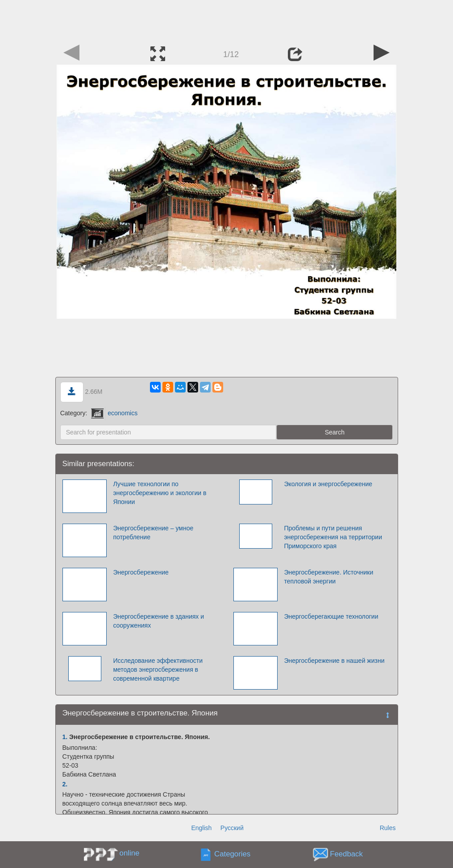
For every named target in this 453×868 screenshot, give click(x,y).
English (201, 828)
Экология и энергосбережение (328, 484)
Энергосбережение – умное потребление (153, 533)
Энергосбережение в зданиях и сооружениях (158, 621)
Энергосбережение (141, 572)
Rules (388, 828)
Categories (232, 854)
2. (65, 784)
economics (114, 413)
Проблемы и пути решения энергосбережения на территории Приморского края (333, 537)
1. (65, 737)
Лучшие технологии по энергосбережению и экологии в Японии (160, 493)
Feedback (346, 854)
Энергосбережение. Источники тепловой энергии (328, 577)
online (130, 853)
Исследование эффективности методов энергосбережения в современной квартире (158, 670)
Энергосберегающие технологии (331, 616)
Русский (232, 828)
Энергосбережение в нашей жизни (334, 661)
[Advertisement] (227, 20)
